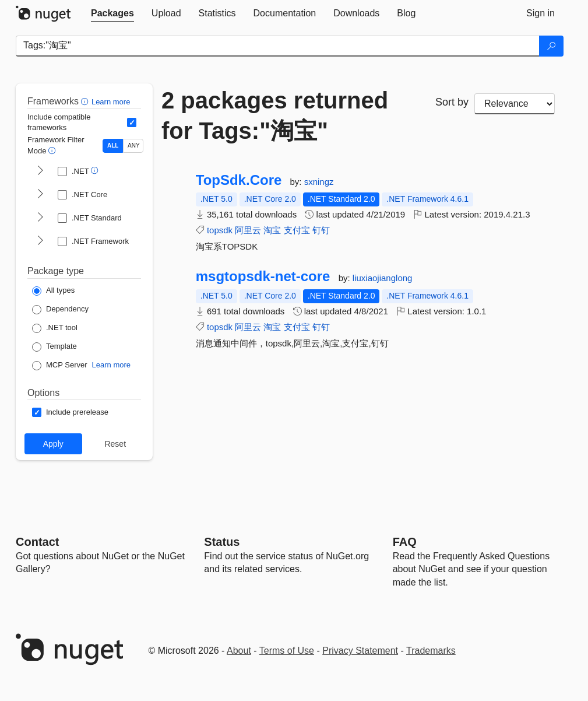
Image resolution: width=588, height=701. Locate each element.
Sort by (452, 102)
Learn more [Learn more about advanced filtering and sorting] (111, 102)
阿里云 (248, 230)
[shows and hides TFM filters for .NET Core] (40, 195)
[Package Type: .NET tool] (55, 328)
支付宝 (297, 230)
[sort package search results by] (515, 104)
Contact (37, 542)
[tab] (112, 13)
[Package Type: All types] (53, 291)
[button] (86, 101)
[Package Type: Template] (54, 347)
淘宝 (272, 230)
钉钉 (321, 230)
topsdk (220, 230)
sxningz (319, 182)
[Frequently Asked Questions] (405, 542)
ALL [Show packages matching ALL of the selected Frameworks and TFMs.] (113, 146)
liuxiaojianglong (383, 278)
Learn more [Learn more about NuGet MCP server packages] (111, 365)
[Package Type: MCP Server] (60, 366)
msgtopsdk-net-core (263, 276)
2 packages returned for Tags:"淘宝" (275, 115)
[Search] (551, 46)
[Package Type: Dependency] (60, 310)
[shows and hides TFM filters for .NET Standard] (40, 218)
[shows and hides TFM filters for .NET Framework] (40, 241)
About (239, 651)
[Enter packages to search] (278, 46)
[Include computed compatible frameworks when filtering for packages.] (132, 122)
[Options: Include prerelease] (70, 412)
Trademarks (431, 651)
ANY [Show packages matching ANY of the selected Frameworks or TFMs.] (134, 146)
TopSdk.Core (239, 180)
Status (222, 542)
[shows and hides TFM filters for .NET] (40, 171)
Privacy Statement (360, 651)
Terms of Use (287, 651)
